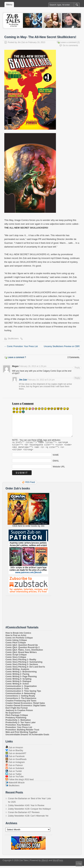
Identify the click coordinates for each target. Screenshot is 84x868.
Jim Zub (21, 42)
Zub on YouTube (15, 779)
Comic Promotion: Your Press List (21, 346)
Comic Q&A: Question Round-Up (22, 647)
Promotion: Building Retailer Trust (22, 732)
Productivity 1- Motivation (18, 722)
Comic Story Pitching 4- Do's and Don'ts (25, 669)
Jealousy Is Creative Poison (19, 712)
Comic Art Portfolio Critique (19, 640)
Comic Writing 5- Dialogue (18, 683)
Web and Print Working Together (21, 734)
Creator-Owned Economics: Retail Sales (25, 705)
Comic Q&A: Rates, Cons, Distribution (24, 652)
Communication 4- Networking (20, 696)
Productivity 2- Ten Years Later (21, 725)
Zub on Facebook (15, 758)
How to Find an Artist (16, 637)
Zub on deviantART (16, 755)
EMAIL (56, 463)
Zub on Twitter (14, 776)
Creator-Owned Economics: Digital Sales (26, 708)
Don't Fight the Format (17, 710)
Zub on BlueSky (14, 753)
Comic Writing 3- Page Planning (21, 679)
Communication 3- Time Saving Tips (23, 693)
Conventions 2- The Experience (21, 700)
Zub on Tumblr (14, 773)
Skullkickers (13, 339)
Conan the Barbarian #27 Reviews (24, 814)
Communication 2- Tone (17, 691)
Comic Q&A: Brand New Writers (21, 654)
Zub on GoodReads (16, 761)
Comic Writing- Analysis (17, 671)
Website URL (59, 469)
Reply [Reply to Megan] (77, 368)
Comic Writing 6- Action (17, 686)
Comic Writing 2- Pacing (17, 676)
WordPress (58, 862)
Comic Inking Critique (16, 642)
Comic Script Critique (16, 657)
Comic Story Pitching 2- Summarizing (24, 664)
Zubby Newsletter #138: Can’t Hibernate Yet (28, 818)
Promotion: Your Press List (19, 729)
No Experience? (13, 715)
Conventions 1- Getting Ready (20, 698)
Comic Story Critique (16, 659)
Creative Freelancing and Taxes (21, 703)
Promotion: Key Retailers (18, 727)
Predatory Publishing (16, 720)
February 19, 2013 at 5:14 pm (41, 380)
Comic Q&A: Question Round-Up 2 (22, 650)
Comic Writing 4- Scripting (18, 681)
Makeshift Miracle (15, 785)
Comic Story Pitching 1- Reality (21, 662)
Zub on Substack (15, 770)
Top (80, 864)
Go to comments (70, 45)
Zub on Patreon (14, 767)
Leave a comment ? (17, 357)
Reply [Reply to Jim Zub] (77, 378)
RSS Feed (30, 484)
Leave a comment (68, 42)
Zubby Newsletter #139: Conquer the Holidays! (30, 811)
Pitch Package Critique (17, 717)
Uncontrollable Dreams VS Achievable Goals (27, 737)
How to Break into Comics (18, 635)
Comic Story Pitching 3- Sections (22, 666)
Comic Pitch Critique (16, 645)
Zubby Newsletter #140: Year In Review (26, 808)
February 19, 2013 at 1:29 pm (33, 366)
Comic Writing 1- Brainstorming (21, 674)
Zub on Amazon (14, 750)
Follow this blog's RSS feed (20, 782)
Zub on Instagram (15, 764)
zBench (45, 862)
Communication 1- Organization (21, 688)
